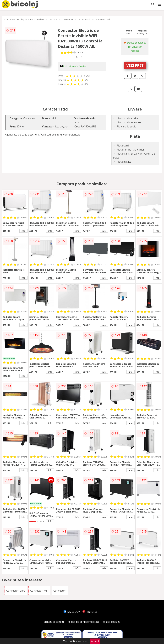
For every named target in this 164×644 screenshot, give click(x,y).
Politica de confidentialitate (83, 622)
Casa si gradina (36, 19)
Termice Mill (84, 19)
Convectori (67, 19)
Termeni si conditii (53, 622)
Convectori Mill (102, 19)
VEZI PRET (135, 65)
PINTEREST (91, 612)
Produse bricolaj (15, 19)
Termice (53, 19)
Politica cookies (111, 622)
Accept (95, 641)
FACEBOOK (72, 612)
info (23, 231)
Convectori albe (16, 591)
